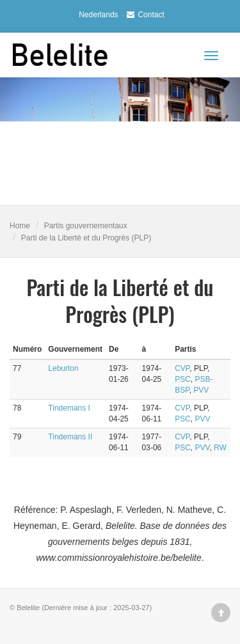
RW (220, 448)
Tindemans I (69, 408)
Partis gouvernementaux (86, 226)
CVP (182, 368)
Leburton (63, 368)
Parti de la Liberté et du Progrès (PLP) (86, 238)
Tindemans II (70, 437)
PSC (183, 379)
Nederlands (98, 15)
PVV (201, 390)
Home (20, 226)
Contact (144, 15)
